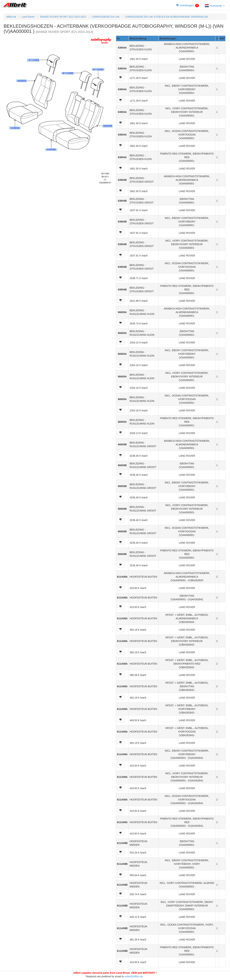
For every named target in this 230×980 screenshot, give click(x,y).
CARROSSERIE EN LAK (106, 17)
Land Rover (28, 17)
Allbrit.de (11, 17)
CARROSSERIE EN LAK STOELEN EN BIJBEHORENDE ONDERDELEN (167, 17)
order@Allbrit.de (134, 976)
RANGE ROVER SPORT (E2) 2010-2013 (63, 17)
